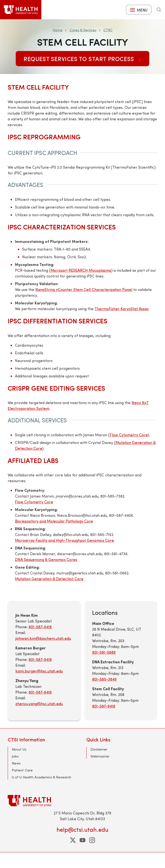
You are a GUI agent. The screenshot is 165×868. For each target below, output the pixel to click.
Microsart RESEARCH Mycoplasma (81, 270)
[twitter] (73, 840)
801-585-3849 (104, 679)
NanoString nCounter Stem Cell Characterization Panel (84, 289)
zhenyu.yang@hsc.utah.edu (39, 704)
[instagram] (92, 840)
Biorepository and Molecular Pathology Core (54, 521)
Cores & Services (83, 30)
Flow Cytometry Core (129, 435)
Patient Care (22, 770)
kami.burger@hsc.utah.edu (39, 671)
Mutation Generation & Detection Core (49, 579)
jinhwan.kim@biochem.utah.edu (43, 638)
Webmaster (100, 756)
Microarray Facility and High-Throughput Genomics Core (64, 540)
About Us (19, 749)
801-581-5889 (104, 652)
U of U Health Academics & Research (41, 777)
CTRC (108, 30)
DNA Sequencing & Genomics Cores (46, 559)
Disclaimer (99, 749)
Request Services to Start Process (82, 59)
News (16, 763)
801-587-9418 (40, 627)
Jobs (15, 756)
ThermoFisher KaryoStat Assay (121, 309)
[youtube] (82, 840)
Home (58, 30)
